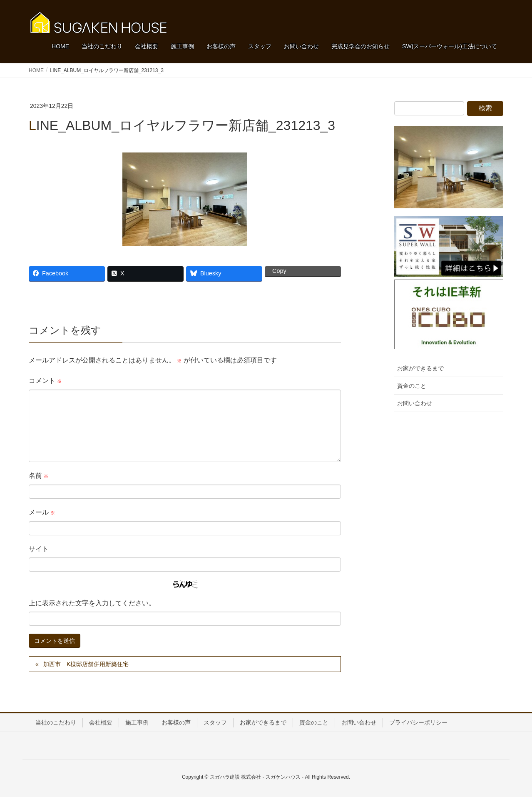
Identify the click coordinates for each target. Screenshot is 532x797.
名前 (39, 476)
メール (42, 512)
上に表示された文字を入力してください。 (92, 603)
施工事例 (137, 722)
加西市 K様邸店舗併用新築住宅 (86, 664)
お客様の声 (176, 722)
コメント (45, 381)
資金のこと (412, 386)
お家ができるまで (420, 368)
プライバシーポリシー (418, 722)
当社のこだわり (56, 722)
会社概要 (101, 722)
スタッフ (215, 722)
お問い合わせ (415, 403)
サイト (39, 549)
